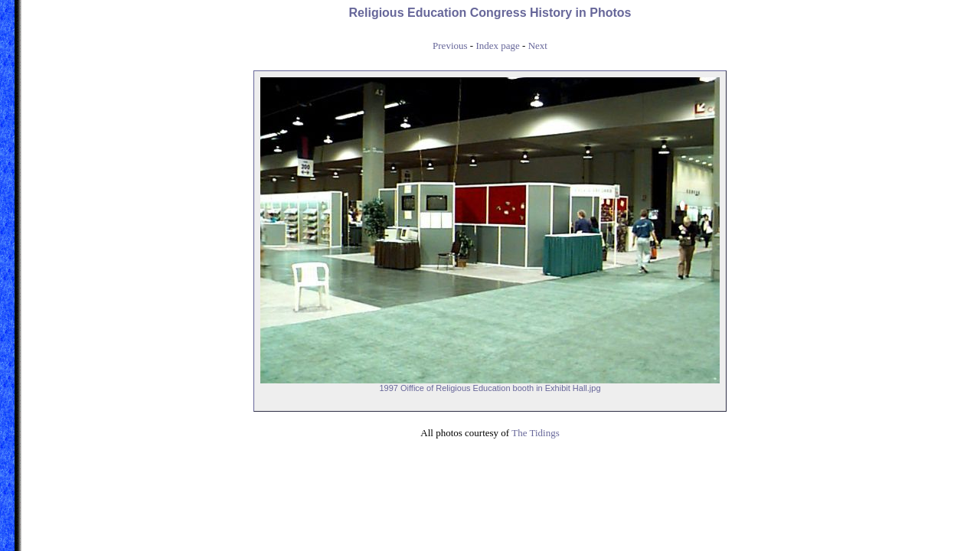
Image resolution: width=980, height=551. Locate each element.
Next (538, 46)
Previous (450, 46)
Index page (497, 46)
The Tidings (536, 433)
